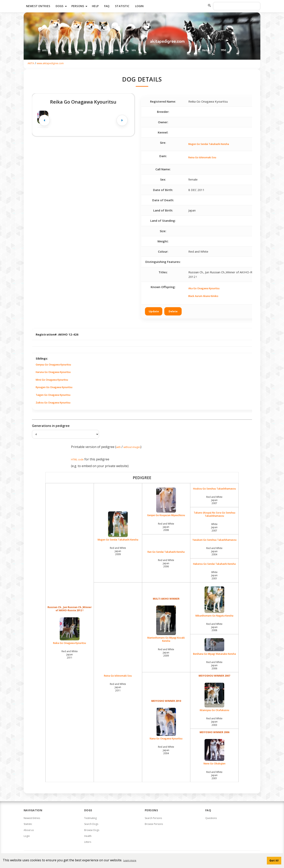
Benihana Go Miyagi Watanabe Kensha (214, 647)
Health (88, 836)
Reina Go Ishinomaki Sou (202, 157)
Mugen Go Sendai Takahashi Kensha (209, 144)
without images (132, 447)
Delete (173, 311)
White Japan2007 (214, 527)
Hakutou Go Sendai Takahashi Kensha (214, 564)
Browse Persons (154, 824)
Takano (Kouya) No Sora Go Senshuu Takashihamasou (214, 514)
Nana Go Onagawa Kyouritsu (166, 724)
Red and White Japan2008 (166, 527)
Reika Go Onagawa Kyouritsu (70, 631)
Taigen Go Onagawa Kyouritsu (53, 395)
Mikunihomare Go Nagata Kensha (214, 602)
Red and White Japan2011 (70, 654)
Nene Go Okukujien (214, 752)
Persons (80, 6)
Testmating (90, 818)
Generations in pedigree (51, 426)
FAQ (107, 6)
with (118, 447)
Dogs (62, 6)
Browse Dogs (92, 830)
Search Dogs (91, 824)
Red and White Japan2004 (214, 551)
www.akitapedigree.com (50, 63)
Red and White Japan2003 (214, 722)
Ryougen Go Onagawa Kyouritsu (54, 387)
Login (139, 6)
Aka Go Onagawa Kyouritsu (204, 288)
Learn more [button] (130, 860)
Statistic (122, 6)
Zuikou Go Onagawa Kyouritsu (53, 403)
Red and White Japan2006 (166, 563)
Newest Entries (38, 6)
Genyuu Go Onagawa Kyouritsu (53, 365)
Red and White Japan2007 (214, 500)
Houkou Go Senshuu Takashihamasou (214, 489)
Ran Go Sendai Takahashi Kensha (166, 552)
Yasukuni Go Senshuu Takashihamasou (214, 540)
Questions (211, 818)
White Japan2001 (214, 575)
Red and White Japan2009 (118, 551)
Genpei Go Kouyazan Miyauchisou (166, 502)
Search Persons (153, 818)
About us (29, 830)
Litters (88, 842)
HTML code (77, 460)
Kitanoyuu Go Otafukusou (214, 697)
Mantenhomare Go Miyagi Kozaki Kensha (166, 624)
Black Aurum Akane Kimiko (203, 296)
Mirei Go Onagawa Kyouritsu (52, 380)
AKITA (31, 63)
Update (154, 311)
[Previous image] (44, 120)
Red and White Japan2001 (214, 775)
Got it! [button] (274, 860)
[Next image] (122, 120)
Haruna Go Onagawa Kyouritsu (53, 372)
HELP (95, 6)
